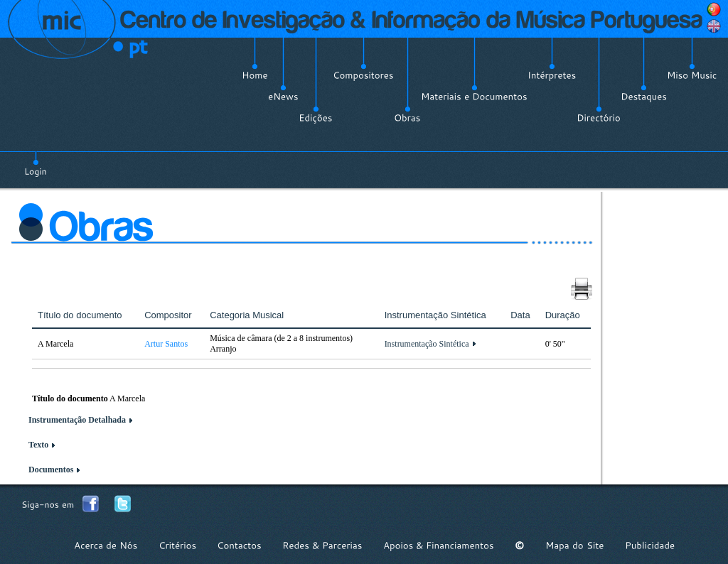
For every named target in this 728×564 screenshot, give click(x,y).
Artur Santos (166, 344)
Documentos (51, 470)
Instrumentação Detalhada (77, 420)
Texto (38, 445)
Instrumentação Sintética (427, 344)
